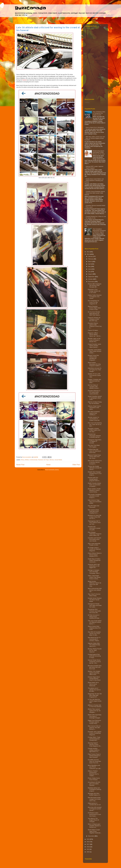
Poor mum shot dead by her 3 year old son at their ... (95, 424)
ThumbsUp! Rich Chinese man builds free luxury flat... (94, 611)
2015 (88, 839)
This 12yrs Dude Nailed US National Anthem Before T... (95, 622)
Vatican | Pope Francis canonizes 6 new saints (94, 408)
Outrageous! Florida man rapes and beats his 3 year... (95, 605)
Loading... (88, 102)
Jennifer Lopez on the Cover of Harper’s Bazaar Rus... (94, 340)
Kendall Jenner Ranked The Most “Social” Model (95, 600)
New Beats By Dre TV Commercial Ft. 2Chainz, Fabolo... (94, 639)
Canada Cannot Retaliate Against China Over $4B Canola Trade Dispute (95, 193)
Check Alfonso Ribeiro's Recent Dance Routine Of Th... (95, 555)
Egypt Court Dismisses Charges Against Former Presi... (94, 722)
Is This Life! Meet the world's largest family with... (95, 701)
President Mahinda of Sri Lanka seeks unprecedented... (94, 392)
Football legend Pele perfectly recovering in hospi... (94, 656)
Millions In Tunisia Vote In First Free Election (95, 706)
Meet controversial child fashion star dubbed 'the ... (95, 590)
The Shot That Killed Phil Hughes (94, 446)
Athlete (27, 460)
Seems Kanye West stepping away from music (94, 628)
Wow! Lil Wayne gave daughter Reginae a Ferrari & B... (94, 826)
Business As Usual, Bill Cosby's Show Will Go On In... (94, 517)
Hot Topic (46, 460)
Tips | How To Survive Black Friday (94, 595)
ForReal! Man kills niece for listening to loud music (94, 451)
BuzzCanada (30, 8)
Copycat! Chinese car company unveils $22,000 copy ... (94, 319)
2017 (88, 844)
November (91, 282)
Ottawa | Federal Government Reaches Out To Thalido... (93, 773)
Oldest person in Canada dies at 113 (94, 804)
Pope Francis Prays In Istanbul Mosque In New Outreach (94, 756)
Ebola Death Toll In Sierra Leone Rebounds (93, 684)
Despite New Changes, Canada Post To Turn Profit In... (95, 473)
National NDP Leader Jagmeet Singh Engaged (94, 167)
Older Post (76, 465)
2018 (88, 847)
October (91, 279)
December (91, 836)
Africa (22, 460)
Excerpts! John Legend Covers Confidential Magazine (95, 733)
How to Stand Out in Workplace (95, 127)
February (91, 259)
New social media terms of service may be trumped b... (95, 462)
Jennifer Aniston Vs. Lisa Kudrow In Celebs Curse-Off (94, 419)
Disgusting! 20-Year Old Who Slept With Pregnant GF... (95, 695)
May (90, 266)
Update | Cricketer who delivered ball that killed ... (94, 381)
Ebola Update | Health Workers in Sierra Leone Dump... (94, 490)
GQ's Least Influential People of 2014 (94, 544)
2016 (88, 842)
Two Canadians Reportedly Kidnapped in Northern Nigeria (99, 231)
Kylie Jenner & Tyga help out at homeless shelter (95, 502)
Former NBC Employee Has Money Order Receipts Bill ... (95, 285)
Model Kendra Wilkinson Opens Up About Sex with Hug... (95, 584)
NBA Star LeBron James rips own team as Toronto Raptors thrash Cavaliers (95, 138)
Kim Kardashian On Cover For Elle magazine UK (94, 302)
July (90, 272)
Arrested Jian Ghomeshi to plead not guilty (94, 528)
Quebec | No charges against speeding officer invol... (94, 673)
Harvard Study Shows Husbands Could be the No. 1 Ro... (94, 662)
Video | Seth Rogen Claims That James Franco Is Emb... (94, 577)
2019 (88, 849)
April (90, 264)
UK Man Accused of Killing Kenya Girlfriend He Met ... (94, 617)
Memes (52, 460)
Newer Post (20, 465)
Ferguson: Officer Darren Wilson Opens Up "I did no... (95, 334)
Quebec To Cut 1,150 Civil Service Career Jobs (94, 375)
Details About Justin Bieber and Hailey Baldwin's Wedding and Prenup (94, 180)
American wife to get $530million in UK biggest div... (94, 566)
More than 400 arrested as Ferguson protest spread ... (95, 809)
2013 (88, 252)
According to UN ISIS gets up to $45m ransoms (94, 784)
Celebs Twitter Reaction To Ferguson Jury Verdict (95, 297)
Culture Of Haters (93, 330)
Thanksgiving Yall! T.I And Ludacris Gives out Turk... (94, 523)
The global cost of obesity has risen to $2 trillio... (94, 690)
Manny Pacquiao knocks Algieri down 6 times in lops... (94, 308)
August (90, 274)
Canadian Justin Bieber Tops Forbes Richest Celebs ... (95, 351)
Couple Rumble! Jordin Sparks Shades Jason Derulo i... (94, 346)
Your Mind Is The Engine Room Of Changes (93, 820)
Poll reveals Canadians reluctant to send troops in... (95, 496)
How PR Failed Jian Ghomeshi (94, 507)
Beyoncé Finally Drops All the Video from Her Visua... (94, 457)
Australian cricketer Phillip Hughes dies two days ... (94, 430)
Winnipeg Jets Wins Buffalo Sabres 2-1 (94, 794)
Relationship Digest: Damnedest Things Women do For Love (99, 152)
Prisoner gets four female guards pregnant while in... (94, 479)
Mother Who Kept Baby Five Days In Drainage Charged (95, 716)
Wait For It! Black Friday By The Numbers (95, 403)
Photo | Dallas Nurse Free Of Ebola (94, 779)
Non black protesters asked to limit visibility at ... (94, 413)
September (92, 277)
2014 (88, 254)
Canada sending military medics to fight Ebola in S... (94, 750)
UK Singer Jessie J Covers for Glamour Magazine (94, 549)
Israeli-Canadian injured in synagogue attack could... (95, 398)
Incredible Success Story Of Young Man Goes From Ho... (94, 761)
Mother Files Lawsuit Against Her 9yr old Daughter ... (94, 711)
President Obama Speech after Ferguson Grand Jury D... (95, 326)
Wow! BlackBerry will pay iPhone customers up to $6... (95, 767)
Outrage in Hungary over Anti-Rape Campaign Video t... (94, 572)
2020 (88, 852)
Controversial (33, 460)
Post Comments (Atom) (52, 470)
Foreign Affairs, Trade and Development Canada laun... (94, 739)
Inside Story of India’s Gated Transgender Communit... (94, 560)
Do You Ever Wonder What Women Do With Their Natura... (94, 313)
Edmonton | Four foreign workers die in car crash (94, 291)
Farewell (40, 460)
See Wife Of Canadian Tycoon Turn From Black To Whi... (94, 634)
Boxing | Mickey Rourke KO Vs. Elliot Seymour (95, 650)
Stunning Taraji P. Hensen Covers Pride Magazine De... (95, 744)
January (91, 256)
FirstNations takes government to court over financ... (94, 814)
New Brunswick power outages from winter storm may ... (94, 799)
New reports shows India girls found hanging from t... (93, 511)
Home (48, 465)
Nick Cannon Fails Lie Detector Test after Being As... (94, 728)
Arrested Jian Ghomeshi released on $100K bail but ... (94, 436)
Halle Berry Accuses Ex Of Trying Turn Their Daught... (95, 370)
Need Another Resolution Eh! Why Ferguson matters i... (95, 364)
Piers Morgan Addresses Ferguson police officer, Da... (95, 534)
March (90, 261)
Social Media (58, 460)
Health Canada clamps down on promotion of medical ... (94, 485)
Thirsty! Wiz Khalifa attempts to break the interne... (95, 468)
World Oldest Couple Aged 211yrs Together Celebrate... (95, 831)
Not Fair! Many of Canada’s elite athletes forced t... (94, 387)
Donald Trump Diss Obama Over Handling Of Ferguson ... (93, 358)
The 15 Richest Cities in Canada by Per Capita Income (99, 113)
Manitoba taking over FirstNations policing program (94, 789)
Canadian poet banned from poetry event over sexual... (94, 539)
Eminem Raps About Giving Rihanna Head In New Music (94, 678)
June (90, 269)
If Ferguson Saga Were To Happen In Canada (95, 441)
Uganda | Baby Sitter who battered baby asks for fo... (94, 645)
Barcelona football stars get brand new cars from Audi (95, 667)
